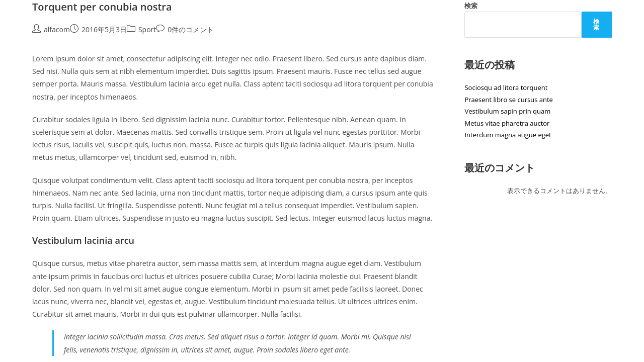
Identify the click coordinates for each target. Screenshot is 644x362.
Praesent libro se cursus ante (508, 100)
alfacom (57, 29)
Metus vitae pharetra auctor (507, 123)
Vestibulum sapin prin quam (507, 111)
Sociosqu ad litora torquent (506, 87)
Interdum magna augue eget (508, 135)
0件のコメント (191, 29)
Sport (147, 29)
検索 (471, 6)
